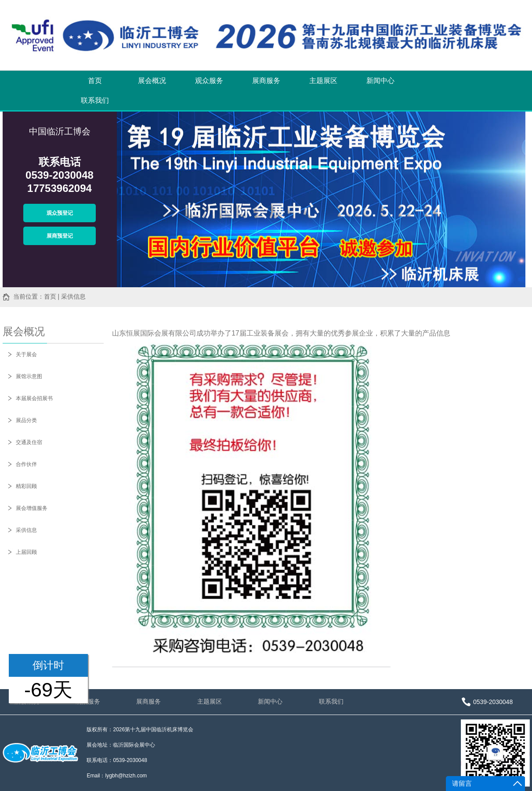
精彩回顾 (26, 486)
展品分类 (26, 420)
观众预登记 (60, 213)
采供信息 (26, 530)
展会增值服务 (32, 508)
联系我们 (95, 100)
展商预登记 (60, 236)
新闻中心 (380, 81)
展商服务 (266, 81)
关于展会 (26, 354)
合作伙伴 (26, 464)
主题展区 (323, 81)
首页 (95, 81)
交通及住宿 (29, 442)
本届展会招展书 (34, 398)
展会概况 (152, 81)
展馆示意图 (29, 376)
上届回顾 (26, 552)
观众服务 (209, 81)
